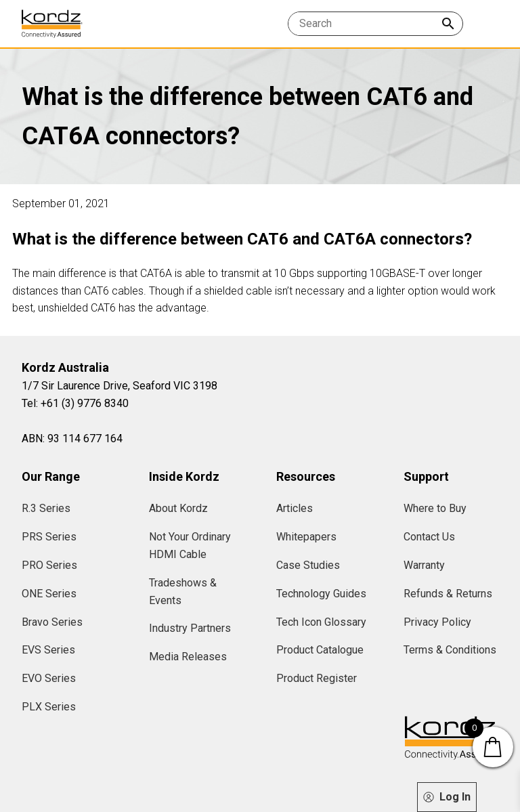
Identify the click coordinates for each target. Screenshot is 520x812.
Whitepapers (306, 537)
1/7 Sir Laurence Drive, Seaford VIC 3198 (120, 386)
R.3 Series (46, 508)
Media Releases (188, 657)
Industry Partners (190, 628)
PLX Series (49, 707)
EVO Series (49, 678)
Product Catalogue (320, 650)
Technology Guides (321, 594)
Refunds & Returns (448, 594)
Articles (295, 508)
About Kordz (178, 508)
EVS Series (48, 650)
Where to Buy (435, 508)
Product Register (317, 678)
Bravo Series (52, 622)
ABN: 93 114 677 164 (72, 439)
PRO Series (49, 565)
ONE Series (49, 594)
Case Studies (308, 565)
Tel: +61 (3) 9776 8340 (75, 403)
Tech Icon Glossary (321, 622)
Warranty (424, 565)
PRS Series (49, 537)
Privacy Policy (437, 622)
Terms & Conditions (450, 650)
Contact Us (429, 537)
